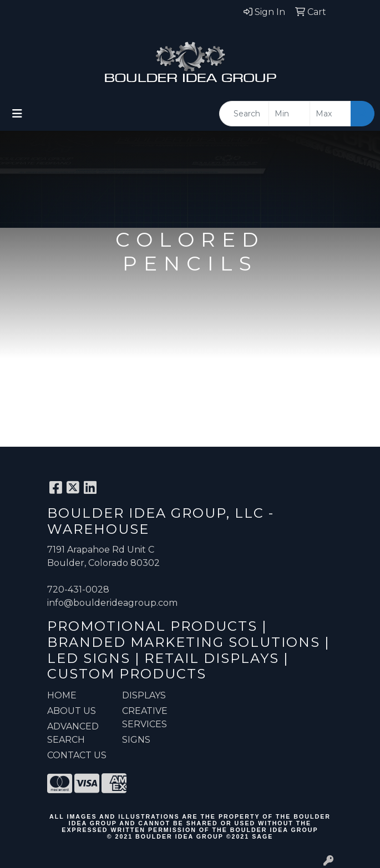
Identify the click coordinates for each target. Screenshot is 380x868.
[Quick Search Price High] (330, 114)
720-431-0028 (78, 589)
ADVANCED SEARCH (73, 733)
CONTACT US (77, 755)
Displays (144, 695)
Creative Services (145, 718)
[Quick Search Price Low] (289, 114)
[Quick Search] (244, 114)
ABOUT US (72, 711)
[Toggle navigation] (17, 114)
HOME (62, 695)
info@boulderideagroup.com (112, 603)
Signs (136, 740)
